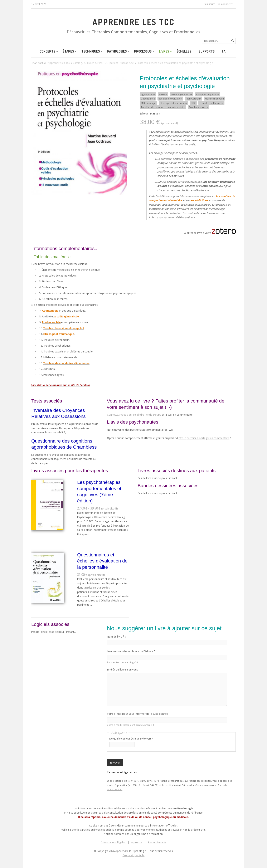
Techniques (92, 51)
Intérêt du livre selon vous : (123, 670)
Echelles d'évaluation (170, 99)
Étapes (70, 51)
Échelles (184, 51)
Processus (144, 51)
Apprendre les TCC (133, 22)
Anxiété (163, 94)
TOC (193, 103)
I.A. (224, 51)
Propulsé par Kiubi (134, 855)
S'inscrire (210, 4)
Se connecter (225, 4)
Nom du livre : (116, 637)
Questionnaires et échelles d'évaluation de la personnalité (102, 561)
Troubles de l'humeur (211, 103)
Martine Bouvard (214, 99)
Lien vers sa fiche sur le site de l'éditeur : (132, 651)
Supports (207, 51)
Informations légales (113, 842)
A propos (137, 842)
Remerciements (157, 842)
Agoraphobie (148, 94)
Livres (166, 51)
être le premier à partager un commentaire (204, 438)
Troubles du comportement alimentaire (163, 107)
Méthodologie (148, 103)
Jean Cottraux (193, 99)
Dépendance (148, 99)
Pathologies (119, 51)
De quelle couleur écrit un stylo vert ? (131, 739)
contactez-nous (115, 789)
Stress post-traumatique (174, 103)
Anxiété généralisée (182, 94)
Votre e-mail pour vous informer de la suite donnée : (138, 714)
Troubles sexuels (198, 107)
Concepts (49, 51)
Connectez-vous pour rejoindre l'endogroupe (134, 415)
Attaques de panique (208, 94)
